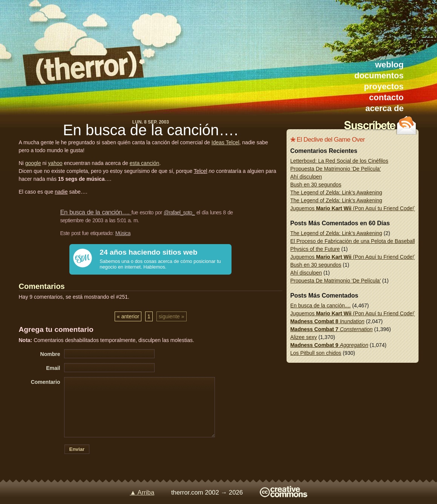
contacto (386, 97)
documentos (379, 76)
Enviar (77, 449)
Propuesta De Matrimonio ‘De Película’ (336, 169)
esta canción (145, 163)
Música (123, 233)
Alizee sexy (304, 337)
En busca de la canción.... (320, 305)
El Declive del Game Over (331, 140)
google (33, 163)
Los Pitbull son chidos (316, 353)
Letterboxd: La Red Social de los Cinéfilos (339, 161)
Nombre (50, 354)
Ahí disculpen (306, 177)
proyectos (384, 86)
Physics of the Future (315, 249)
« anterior (128, 316)
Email (53, 368)
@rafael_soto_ (179, 212)
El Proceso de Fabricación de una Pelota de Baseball (353, 241)
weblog (389, 65)
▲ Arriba (142, 493)
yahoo (55, 163)
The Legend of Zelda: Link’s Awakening (336, 192)
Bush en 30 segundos (316, 185)
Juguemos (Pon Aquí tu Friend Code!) (353, 208)
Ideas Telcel (225, 142)
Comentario (46, 382)
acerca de (385, 108)
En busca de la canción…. (151, 130)
